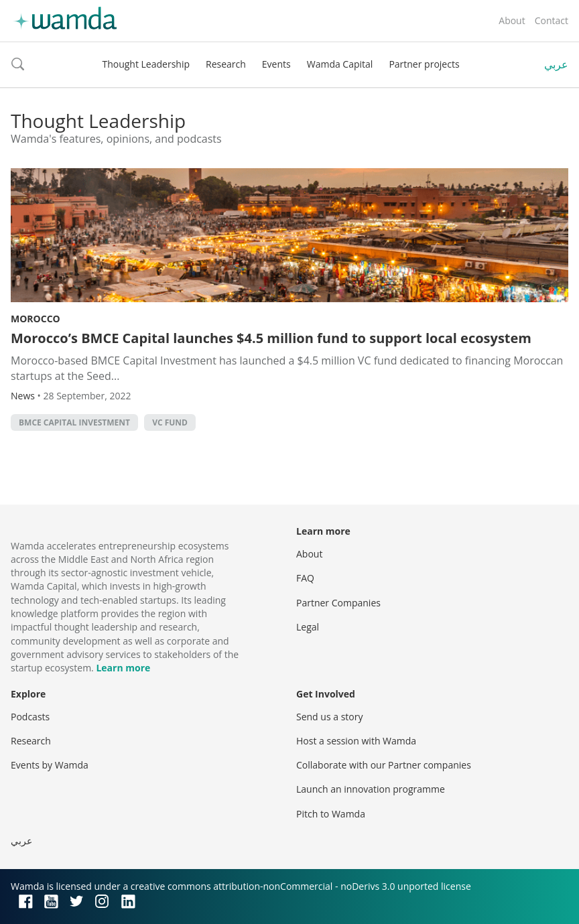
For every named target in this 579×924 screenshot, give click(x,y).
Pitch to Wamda (331, 814)
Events (276, 64)
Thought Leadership (146, 64)
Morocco (36, 319)
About (512, 20)
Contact (552, 20)
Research (226, 64)
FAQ (305, 578)
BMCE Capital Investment (74, 422)
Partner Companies (338, 603)
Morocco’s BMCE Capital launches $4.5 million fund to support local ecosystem (271, 338)
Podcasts (30, 717)
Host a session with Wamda (356, 741)
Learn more (123, 668)
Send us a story (329, 717)
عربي (556, 64)
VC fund (170, 422)
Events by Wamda (50, 765)
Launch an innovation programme (371, 789)
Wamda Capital (340, 64)
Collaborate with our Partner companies (384, 765)
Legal (308, 627)
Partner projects (424, 64)
